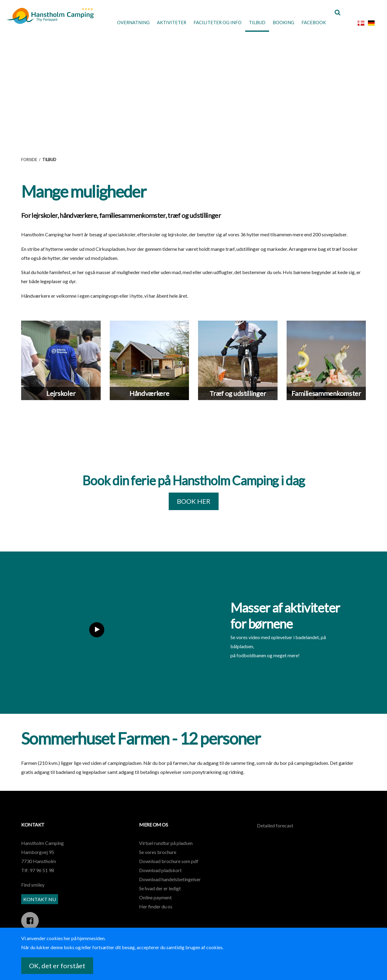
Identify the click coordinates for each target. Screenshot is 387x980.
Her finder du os (156, 918)
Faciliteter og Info (208, 23)
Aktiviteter (159, 23)
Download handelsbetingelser (170, 890)
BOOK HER (194, 512)
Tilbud (250, 23)
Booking (278, 23)
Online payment (155, 909)
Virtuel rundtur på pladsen (166, 854)
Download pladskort (160, 881)
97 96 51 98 (42, 881)
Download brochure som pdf (169, 872)
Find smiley (33, 896)
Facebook (310, 23)
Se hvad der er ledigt (160, 899)
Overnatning (118, 23)
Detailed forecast (275, 837)
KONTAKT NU (40, 910)
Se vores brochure (158, 863)
